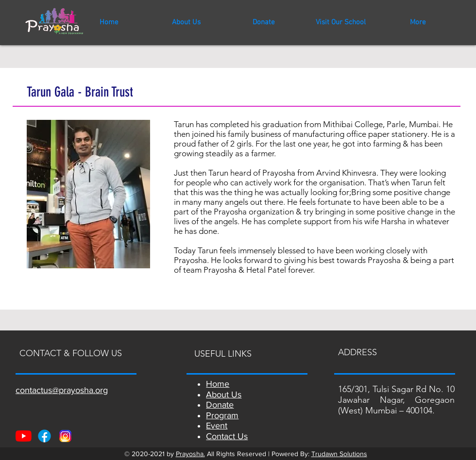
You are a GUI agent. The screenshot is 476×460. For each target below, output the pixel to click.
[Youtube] (24, 436)
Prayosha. (190, 454)
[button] (341, 22)
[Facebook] (44, 436)
